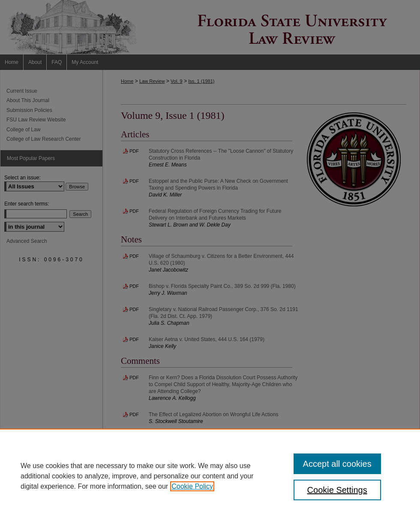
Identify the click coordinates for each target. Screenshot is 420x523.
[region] (210, 476)
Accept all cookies (337, 464)
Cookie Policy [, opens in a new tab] (192, 486)
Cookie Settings (337, 490)
